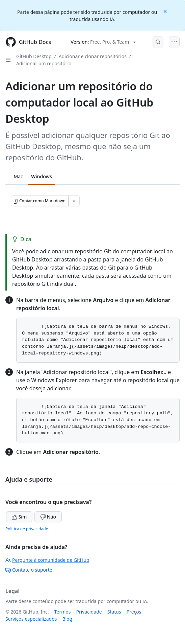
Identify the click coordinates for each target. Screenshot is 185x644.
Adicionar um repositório (44, 63)
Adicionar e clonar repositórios (93, 56)
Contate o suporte (29, 570)
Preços (134, 612)
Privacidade (89, 612)
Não (48, 517)
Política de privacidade (27, 529)
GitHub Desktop (34, 56)
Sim (19, 517)
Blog (67, 619)
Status (114, 612)
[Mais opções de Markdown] (74, 201)
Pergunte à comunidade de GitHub (47, 560)
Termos (63, 612)
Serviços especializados (31, 619)
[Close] (166, 11)
